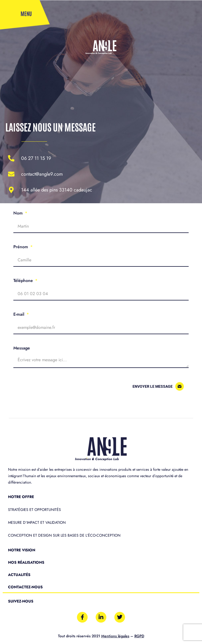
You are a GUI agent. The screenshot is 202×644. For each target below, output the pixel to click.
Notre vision (22, 550)
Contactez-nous (25, 587)
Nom (19, 213)
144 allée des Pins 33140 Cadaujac (57, 190)
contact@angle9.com (42, 174)
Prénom (21, 247)
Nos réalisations (26, 562)
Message (22, 348)
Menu (26, 13)
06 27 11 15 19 (36, 158)
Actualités (19, 575)
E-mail (20, 314)
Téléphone (24, 280)
